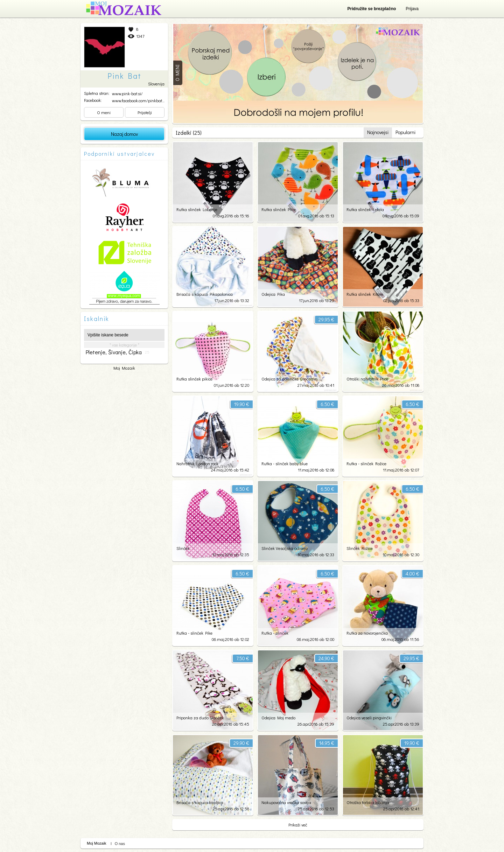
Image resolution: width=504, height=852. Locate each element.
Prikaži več (298, 825)
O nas (120, 844)
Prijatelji (145, 112)
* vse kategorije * (124, 345)
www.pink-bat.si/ (127, 93)
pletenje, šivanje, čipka (118, 352)
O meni (104, 112)
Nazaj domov (124, 134)
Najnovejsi (378, 132)
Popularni (405, 132)
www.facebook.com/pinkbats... (139, 100)
